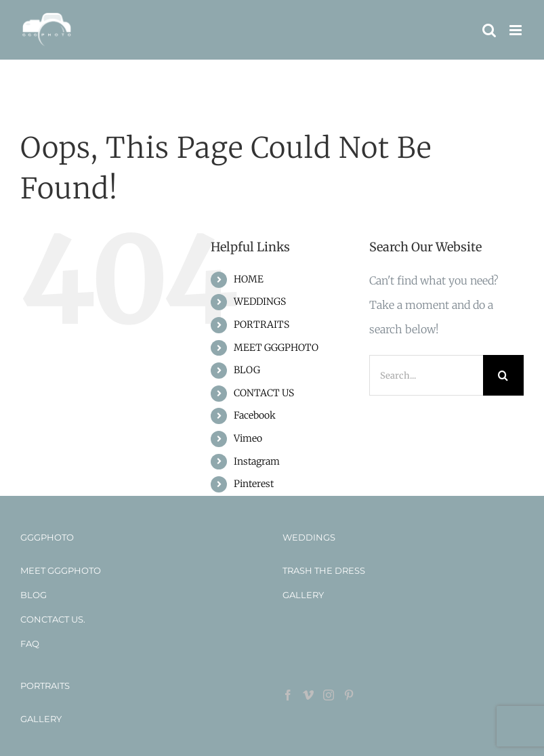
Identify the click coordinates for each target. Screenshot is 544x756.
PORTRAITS (261, 324)
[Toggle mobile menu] (517, 30)
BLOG (247, 370)
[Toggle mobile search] (489, 30)
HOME (249, 279)
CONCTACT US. (53, 619)
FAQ (30, 644)
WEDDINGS (260, 301)
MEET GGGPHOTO (276, 348)
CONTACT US (264, 393)
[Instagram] (329, 695)
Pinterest (254, 484)
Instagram (257, 461)
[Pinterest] (349, 695)
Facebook (255, 415)
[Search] (503, 375)
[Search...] (426, 375)
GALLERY (303, 595)
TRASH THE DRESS (324, 570)
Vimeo (248, 438)
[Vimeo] (308, 695)
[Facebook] (288, 695)
